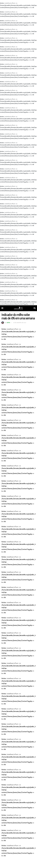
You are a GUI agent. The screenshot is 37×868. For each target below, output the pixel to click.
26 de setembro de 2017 (20, 323)
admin (8, 323)
